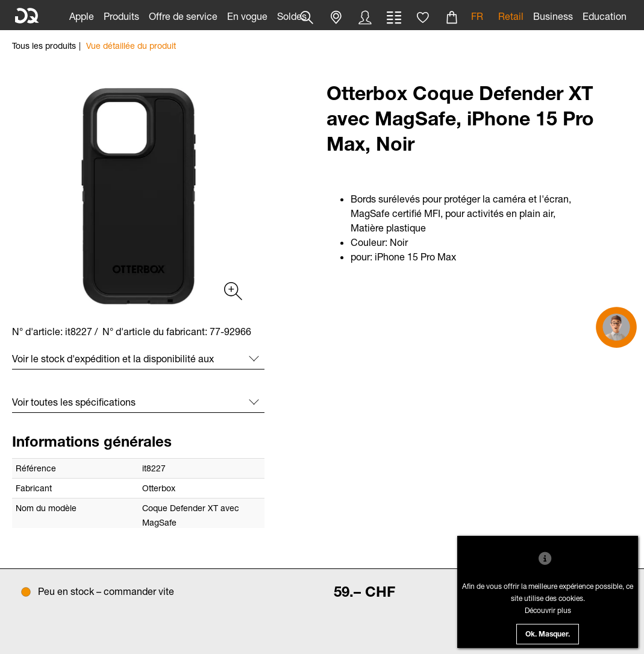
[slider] (138, 196)
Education (605, 16)
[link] (82, 15)
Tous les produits (44, 46)
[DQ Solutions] (27, 16)
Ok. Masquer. (548, 635)
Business (553, 16)
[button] (336, 17)
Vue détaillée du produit (131, 46)
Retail (511, 16)
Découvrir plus (548, 610)
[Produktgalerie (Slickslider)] (232, 290)
